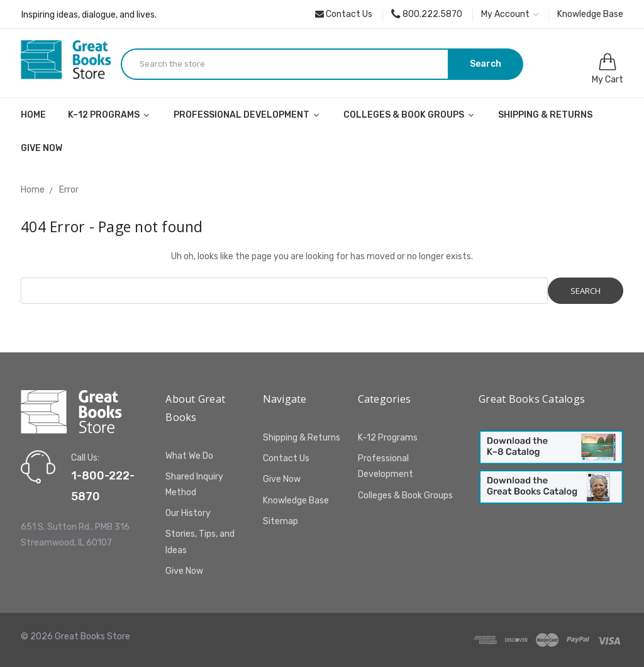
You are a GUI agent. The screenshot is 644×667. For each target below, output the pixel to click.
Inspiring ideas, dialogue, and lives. (89, 15)
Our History (188, 513)
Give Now (42, 148)
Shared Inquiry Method (194, 485)
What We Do (189, 456)
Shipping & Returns (545, 115)
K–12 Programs (110, 115)
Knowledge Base (590, 14)
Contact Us (344, 14)
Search (486, 64)
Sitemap (280, 521)
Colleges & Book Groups (410, 115)
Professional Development (247, 115)
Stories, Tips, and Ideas (200, 542)
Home (33, 115)
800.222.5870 (427, 14)
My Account (510, 14)
